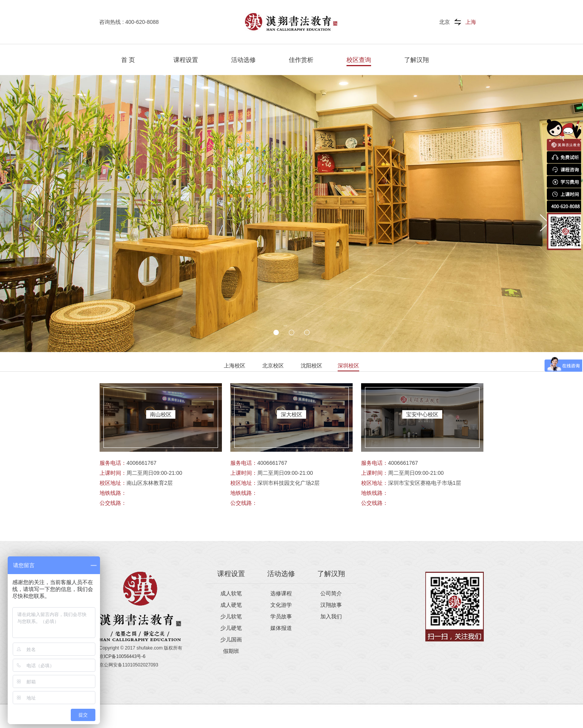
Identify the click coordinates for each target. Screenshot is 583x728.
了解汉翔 (416, 60)
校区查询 (359, 60)
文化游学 (281, 605)
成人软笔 (231, 593)
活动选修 (243, 60)
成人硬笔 (231, 605)
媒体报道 (281, 628)
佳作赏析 (301, 60)
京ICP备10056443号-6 (122, 656)
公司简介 (331, 593)
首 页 (128, 60)
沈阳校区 (311, 366)
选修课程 (281, 593)
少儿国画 (231, 640)
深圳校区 (348, 366)
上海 (471, 22)
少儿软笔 (231, 616)
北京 (445, 22)
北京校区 (273, 366)
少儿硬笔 (231, 628)
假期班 (231, 651)
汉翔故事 (331, 605)
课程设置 (186, 60)
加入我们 (331, 616)
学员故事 (281, 616)
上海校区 (235, 366)
